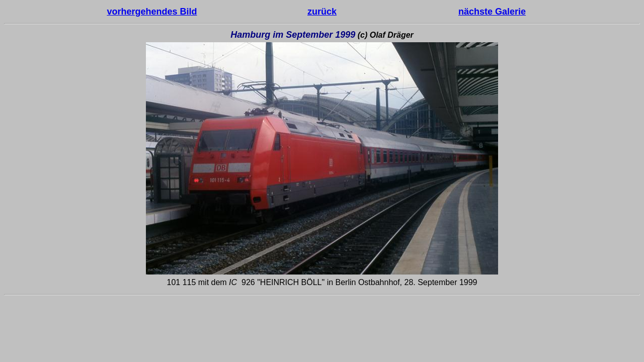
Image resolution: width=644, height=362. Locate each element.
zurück (322, 12)
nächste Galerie (492, 12)
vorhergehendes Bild (152, 12)
